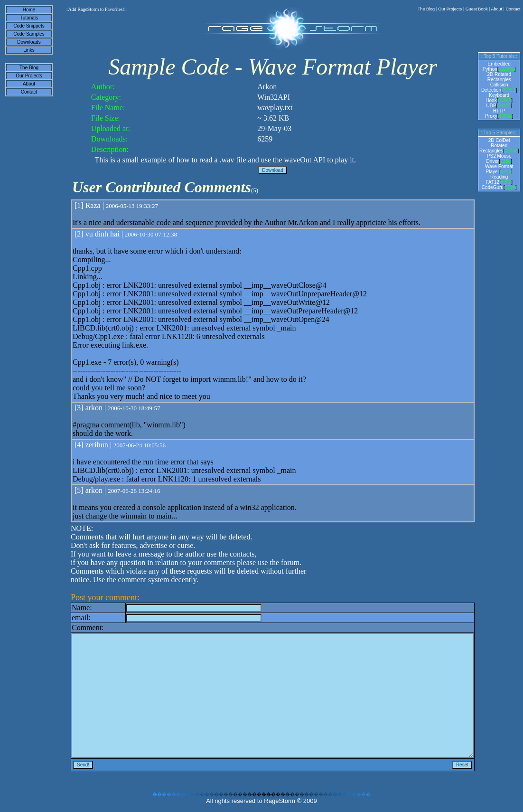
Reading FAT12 (497, 179)
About (497, 9)
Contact (513, 9)
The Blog (426, 9)
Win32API (274, 97)
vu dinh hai (103, 234)
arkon (94, 408)
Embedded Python (497, 66)
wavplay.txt (275, 108)
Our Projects (450, 9)
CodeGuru (493, 187)
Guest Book (477, 9)
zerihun (97, 445)
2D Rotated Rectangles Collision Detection (496, 82)
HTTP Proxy (495, 113)
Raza (93, 205)
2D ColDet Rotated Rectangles (495, 146)
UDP (491, 106)
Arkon (267, 87)
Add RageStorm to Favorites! (96, 9)
